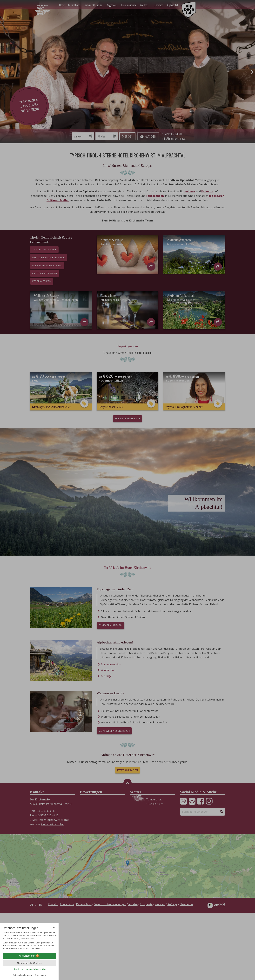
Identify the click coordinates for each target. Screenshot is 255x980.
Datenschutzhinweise (23, 975)
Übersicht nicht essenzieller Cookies (29, 969)
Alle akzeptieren (29, 956)
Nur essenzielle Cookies (29, 963)
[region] (29, 941)
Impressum (40, 975)
